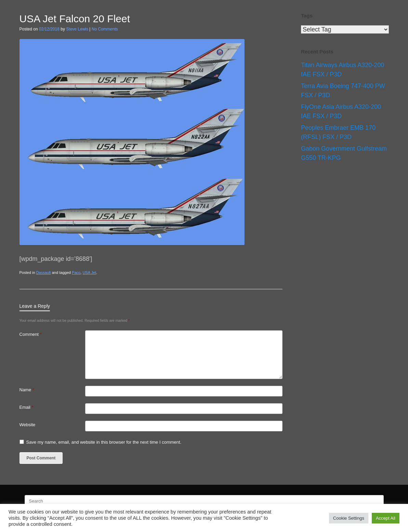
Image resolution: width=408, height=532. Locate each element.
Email (27, 407)
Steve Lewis (77, 29)
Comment (31, 334)
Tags (307, 16)
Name (27, 390)
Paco (76, 273)
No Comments (105, 29)
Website (28, 425)
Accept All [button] (386, 518)
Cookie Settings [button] (349, 518)
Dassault (44, 273)
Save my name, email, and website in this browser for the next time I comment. (104, 442)
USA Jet (89, 273)
